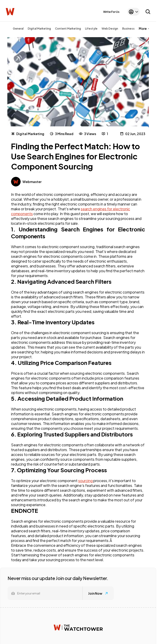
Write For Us (111, 12)
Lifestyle (91, 29)
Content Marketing (68, 29)
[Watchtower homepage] (78, 628)
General (18, 29)
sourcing (86, 481)
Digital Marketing (39, 29)
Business (128, 29)
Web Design (110, 29)
